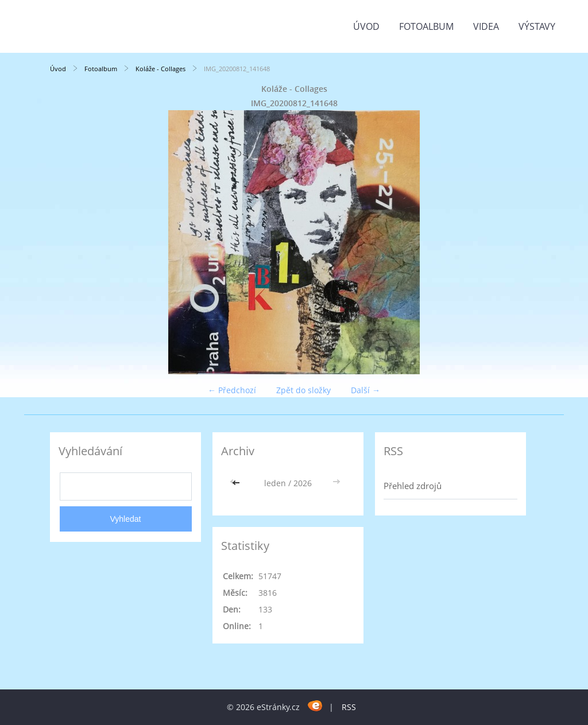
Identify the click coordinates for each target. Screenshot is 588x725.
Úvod (366, 26)
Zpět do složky (303, 390)
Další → (365, 390)
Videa (486, 26)
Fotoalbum (426, 26)
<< (237, 483)
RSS (349, 707)
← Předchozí (232, 390)
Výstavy (537, 26)
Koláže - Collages (160, 69)
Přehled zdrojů (413, 486)
